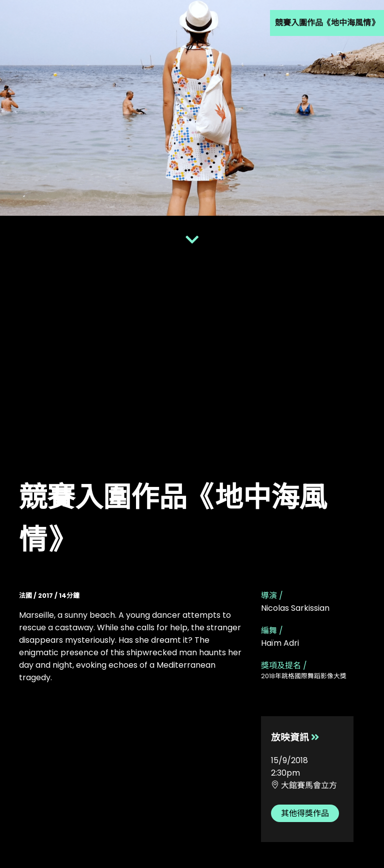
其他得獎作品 (305, 813)
